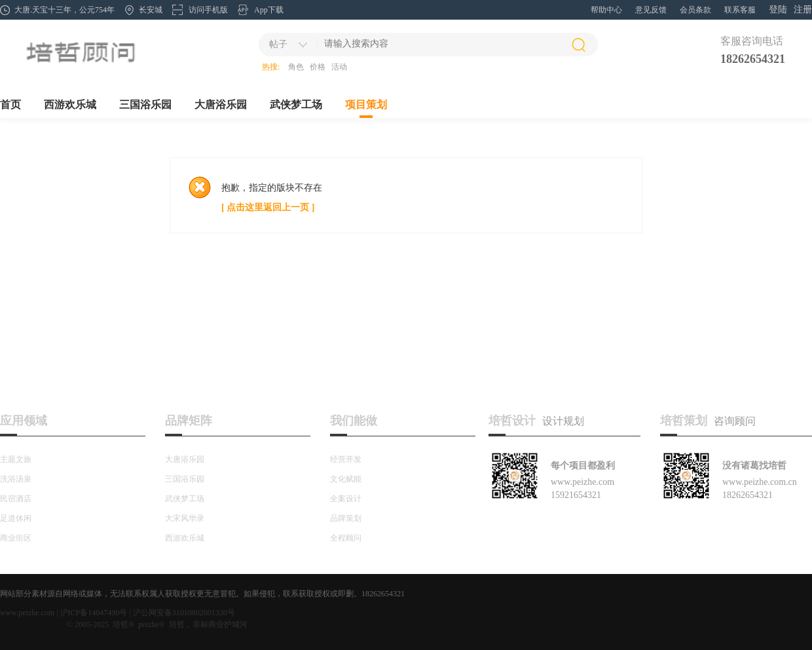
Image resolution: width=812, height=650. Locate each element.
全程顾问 (346, 538)
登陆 (778, 10)
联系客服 (740, 10)
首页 (10, 105)
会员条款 (695, 10)
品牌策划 (346, 518)
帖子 (278, 44)
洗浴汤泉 (16, 479)
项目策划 (366, 105)
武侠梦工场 (296, 105)
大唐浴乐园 (221, 105)
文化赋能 (346, 479)
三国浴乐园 (145, 105)
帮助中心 (606, 10)
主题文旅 (16, 459)
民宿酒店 (16, 499)
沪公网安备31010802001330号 (184, 613)
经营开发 (346, 459)
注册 (803, 10)
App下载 (269, 10)
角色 (296, 67)
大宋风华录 (185, 518)
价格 (318, 67)
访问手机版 (208, 10)
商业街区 (16, 538)
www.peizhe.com (27, 613)
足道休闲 (16, 518)
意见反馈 (651, 10)
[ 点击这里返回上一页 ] (268, 207)
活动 (339, 67)
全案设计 (346, 499)
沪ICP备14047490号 (94, 613)
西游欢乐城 (70, 105)
